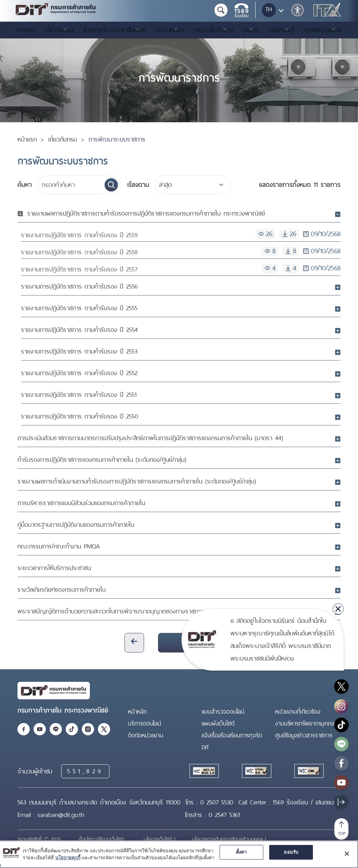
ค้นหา (25, 185)
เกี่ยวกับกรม (63, 139)
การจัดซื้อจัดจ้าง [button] (213, 30)
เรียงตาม (138, 185)
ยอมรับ (291, 852)
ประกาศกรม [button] (170, 30)
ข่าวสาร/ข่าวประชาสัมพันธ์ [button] (114, 30)
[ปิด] (347, 854)
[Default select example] (193, 185)
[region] (179, 854)
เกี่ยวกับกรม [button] (59, 30)
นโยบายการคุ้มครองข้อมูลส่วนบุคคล (228, 839)
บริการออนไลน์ (145, 723)
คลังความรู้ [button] (282, 30)
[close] (338, 609)
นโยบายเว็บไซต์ (159, 839)
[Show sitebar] (341, 802)
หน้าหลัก (137, 712)
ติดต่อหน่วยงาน (146, 735)
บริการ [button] (251, 30)
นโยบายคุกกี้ (68, 858)
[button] (298, 10)
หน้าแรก (26, 30)
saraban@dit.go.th (61, 815)
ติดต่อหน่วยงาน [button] (323, 30)
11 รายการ (300, 185)
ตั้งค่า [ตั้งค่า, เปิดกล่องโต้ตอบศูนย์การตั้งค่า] (241, 852)
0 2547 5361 (224, 815)
